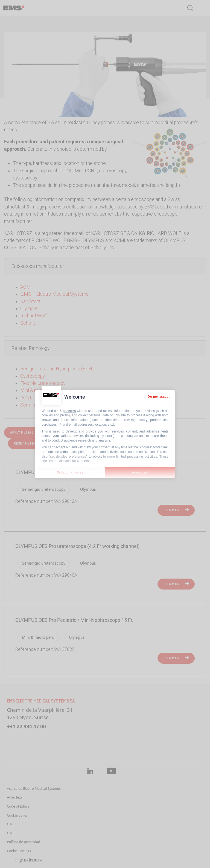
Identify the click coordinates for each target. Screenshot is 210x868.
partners (69, 411)
